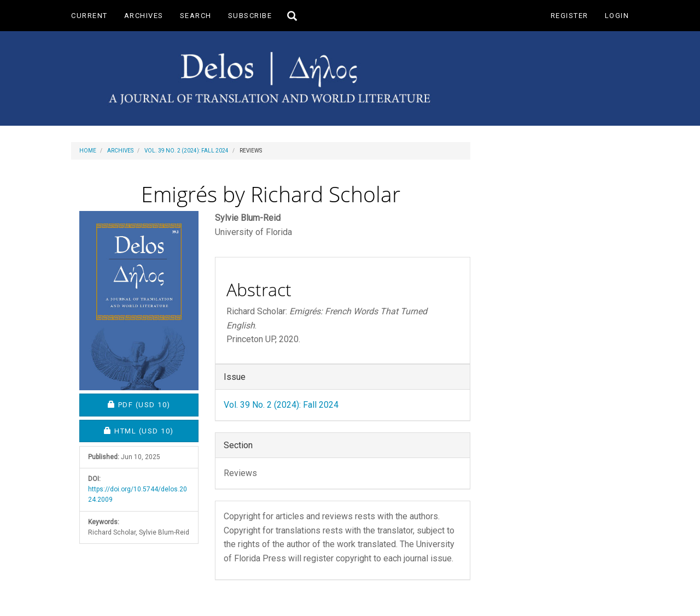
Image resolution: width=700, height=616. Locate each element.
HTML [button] (151, 430)
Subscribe (250, 16)
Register (570, 16)
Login (617, 16)
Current (89, 16)
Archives (144, 16)
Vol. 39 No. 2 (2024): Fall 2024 (186, 151)
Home (88, 151)
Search (196, 16)
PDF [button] (153, 404)
